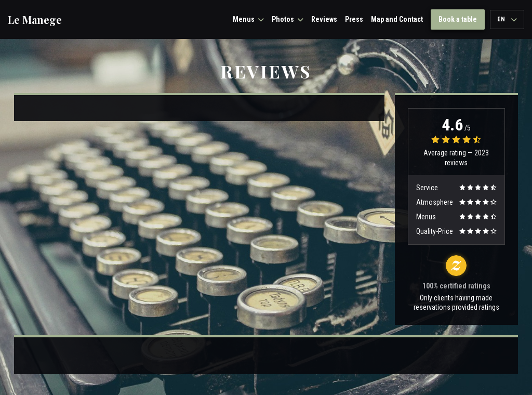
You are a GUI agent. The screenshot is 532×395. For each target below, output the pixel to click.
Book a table (458, 19)
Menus (248, 19)
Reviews (324, 19)
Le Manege (35, 20)
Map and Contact (397, 19)
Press (354, 19)
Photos (288, 19)
